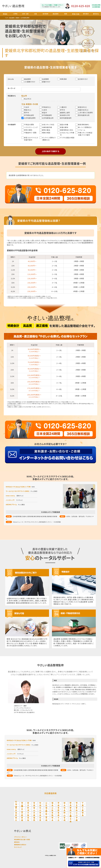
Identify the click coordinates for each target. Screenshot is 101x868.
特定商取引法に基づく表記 (22, 839)
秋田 (40, 804)
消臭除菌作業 (47, 127)
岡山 (65, 814)
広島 (71, 814)
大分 (58, 819)
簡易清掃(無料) (84, 125)
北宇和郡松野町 (30, 118)
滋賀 (16, 814)
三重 (83, 809)
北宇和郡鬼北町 (48, 118)
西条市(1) (28, 110)
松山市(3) (28, 99)
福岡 (34, 819)
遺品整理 (56, 14)
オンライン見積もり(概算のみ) (49, 139)
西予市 (26, 113)
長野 (58, 809)
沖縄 (77, 819)
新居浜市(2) (82, 107)
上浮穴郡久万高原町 (85, 113)
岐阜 (65, 809)
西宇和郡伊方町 (84, 115)
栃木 (65, 804)
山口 (77, 814)
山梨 (52, 809)
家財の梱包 (28, 130)
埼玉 (77, 804)
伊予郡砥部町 (47, 115)
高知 (28, 819)
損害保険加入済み (67, 130)
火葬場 (15, 14)
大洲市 (44, 110)
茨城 (58, 804)
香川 (16, 819)
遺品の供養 (64, 125)
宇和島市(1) (46, 107)
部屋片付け (46, 82)
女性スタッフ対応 (48, 125)
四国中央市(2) (83, 110)
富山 (34, 809)
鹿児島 (71, 819)
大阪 (28, 814)
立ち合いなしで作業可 (67, 134)
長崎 (46, 819)
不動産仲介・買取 (30, 133)
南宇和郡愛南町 (66, 118)
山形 (46, 804)
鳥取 (52, 814)
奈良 (40, 814)
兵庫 (34, 814)
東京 (16, 809)
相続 (66, 14)
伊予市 (63, 110)
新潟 (28, 809)
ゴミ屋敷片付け (30, 82)
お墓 (35, 14)
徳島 (83, 814)
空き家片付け (83, 79)
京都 (22, 814)
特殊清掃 (63, 79)
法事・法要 (25, 14)
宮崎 (65, 819)
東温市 (44, 113)
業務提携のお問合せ (20, 845)
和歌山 (46, 814)
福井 (46, 809)
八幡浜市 (63, 107)
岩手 (28, 804)
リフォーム (82, 130)
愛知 (77, 809)
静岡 (71, 809)
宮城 (34, 804)
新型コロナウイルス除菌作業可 (31, 139)
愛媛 (22, 819)
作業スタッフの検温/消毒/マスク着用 (85, 134)
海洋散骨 (45, 14)
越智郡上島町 (65, 113)
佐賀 (40, 819)
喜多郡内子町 (65, 115)
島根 (58, 814)
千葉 (83, 804)
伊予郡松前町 (29, 115)
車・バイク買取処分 (85, 127)
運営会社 (96, 14)
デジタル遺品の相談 (67, 138)
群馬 (71, 804)
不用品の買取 (29, 125)
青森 (22, 804)
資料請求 (86, 14)
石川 (40, 809)
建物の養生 (46, 130)
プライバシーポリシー (21, 837)
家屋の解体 (64, 127)
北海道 (16, 804)
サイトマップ (18, 847)
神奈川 (22, 809)
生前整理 (45, 79)
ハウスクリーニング (31, 127)
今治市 (26, 107)
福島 (52, 804)
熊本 (52, 819)
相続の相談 (46, 133)
